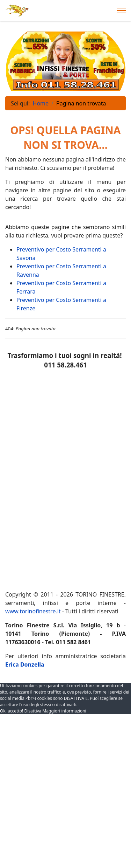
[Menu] (121, 11)
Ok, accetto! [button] (12, 711)
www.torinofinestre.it (33, 611)
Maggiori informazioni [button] (64, 711)
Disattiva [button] (33, 711)
